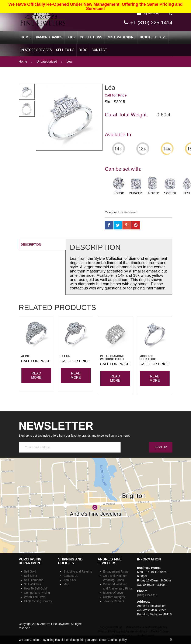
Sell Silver (31, 576)
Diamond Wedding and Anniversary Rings (123, 631)
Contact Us (71, 576)
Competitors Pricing (37, 593)
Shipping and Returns (78, 571)
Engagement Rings (116, 571)
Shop (71, 37)
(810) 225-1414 (147, 595)
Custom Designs (121, 37)
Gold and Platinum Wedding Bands (147, 627)
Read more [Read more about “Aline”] (36, 375)
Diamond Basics (48, 37)
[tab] (42, 244)
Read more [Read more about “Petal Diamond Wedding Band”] (115, 378)
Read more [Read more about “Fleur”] (76, 375)
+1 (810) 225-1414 (151, 23)
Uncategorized (47, 61)
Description (31, 244)
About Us (70, 580)
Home (26, 37)
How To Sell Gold (35, 588)
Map (66, 584)
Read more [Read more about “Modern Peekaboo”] (155, 378)
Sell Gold (30, 571)
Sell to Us (65, 50)
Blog (83, 50)
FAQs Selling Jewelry (38, 601)
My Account (151, 13)
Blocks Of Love (153, 37)
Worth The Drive (35, 597)
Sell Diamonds (34, 580)
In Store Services (36, 50)
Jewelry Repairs (114, 601)
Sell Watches (33, 584)
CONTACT (99, 50)
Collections (91, 37)
